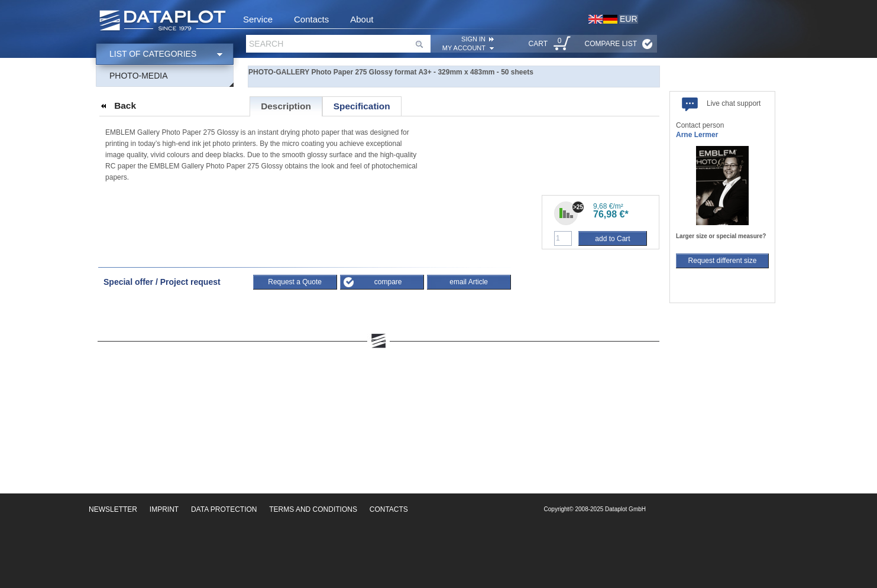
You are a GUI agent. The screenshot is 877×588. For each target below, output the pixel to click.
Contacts (311, 19)
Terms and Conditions (313, 509)
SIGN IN (473, 39)
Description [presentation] (286, 106)
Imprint (164, 509)
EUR (629, 19)
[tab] (286, 106)
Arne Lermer (697, 135)
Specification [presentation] (362, 106)
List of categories (153, 54)
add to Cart (612, 239)
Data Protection (224, 509)
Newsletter (113, 509)
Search (266, 44)
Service (258, 19)
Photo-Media (139, 76)
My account (464, 48)
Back (125, 105)
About (362, 19)
